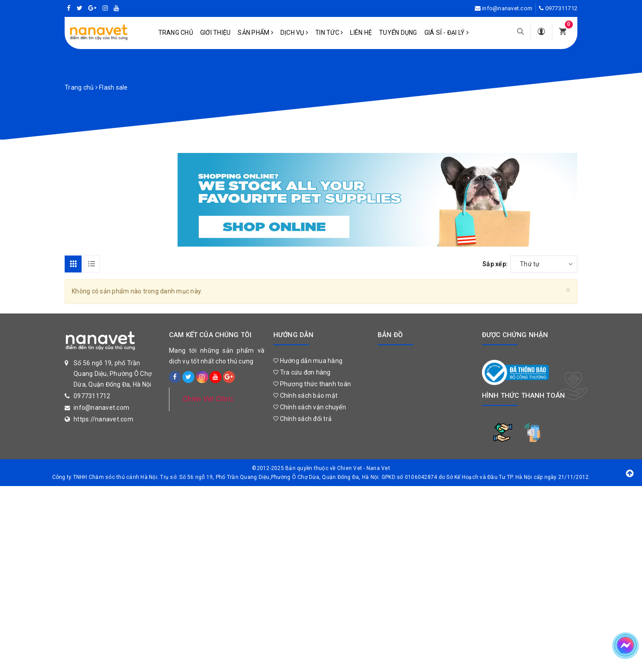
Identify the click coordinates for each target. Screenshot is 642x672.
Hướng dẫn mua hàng (308, 361)
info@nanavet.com (507, 8)
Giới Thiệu (216, 33)
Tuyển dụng (398, 33)
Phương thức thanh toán (312, 384)
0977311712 (562, 8)
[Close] (568, 290)
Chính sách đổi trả (302, 419)
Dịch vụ (294, 33)
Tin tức (329, 33)
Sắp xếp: (495, 264)
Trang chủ (176, 33)
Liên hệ (361, 33)
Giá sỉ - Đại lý (447, 33)
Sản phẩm (255, 33)
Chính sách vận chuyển (310, 407)
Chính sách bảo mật (305, 396)
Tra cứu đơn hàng (302, 372)
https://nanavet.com (103, 419)
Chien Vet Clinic (208, 399)
